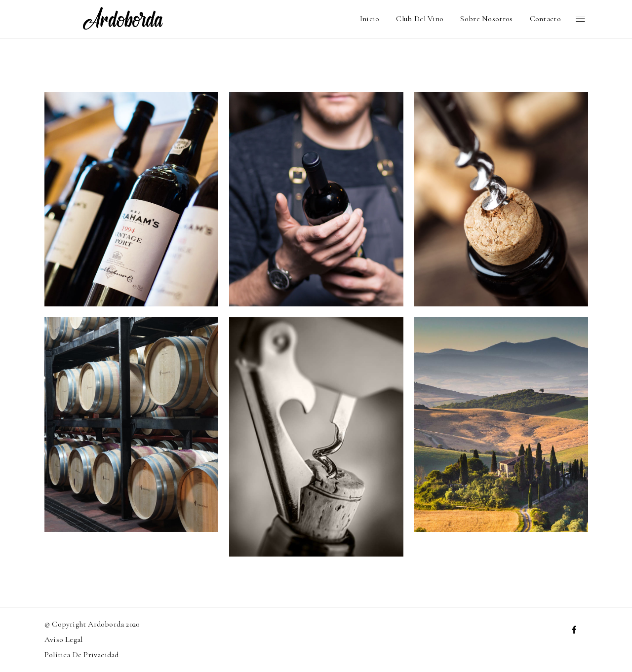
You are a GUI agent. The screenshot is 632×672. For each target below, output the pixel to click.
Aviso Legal (63, 639)
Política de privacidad (81, 655)
